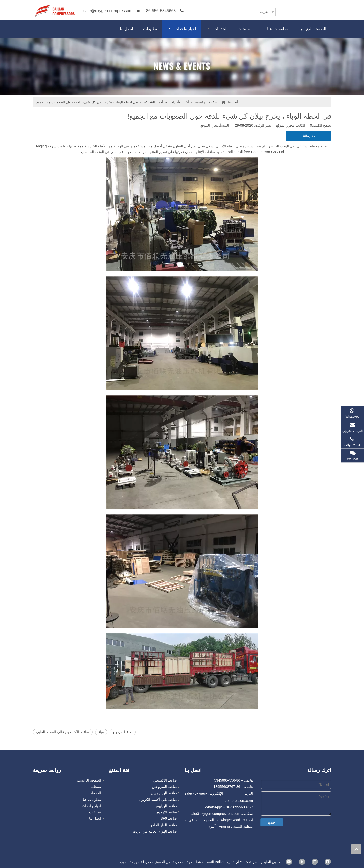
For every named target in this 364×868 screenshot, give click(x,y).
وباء (101, 732)
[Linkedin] (315, 862)
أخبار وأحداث (92, 806)
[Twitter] (302, 862)
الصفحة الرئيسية (89, 780)
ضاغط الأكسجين (165, 780)
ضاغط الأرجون (166, 812)
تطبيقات (95, 812)
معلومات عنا (92, 800)
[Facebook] (328, 862)
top (356, 849)
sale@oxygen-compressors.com (112, 11)
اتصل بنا (95, 818)
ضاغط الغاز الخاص (163, 825)
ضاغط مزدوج (123, 732)
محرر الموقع (210, 125)
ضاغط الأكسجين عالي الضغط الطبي (63, 732)
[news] (182, 66)
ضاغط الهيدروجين (164, 793)
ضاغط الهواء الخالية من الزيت (155, 831)
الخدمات (95, 793)
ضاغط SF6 (169, 818)
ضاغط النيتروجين (164, 787)
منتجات (96, 787)
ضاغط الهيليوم (166, 806)
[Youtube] (289, 862)
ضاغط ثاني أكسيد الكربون (158, 800)
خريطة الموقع (130, 862)
